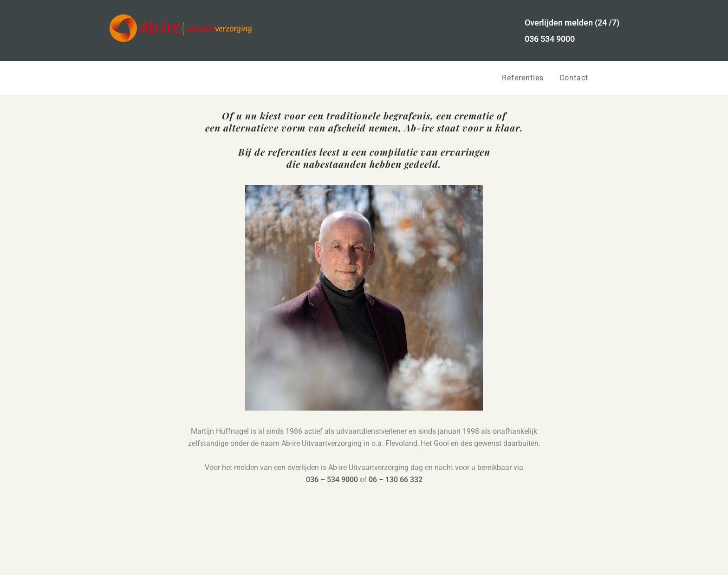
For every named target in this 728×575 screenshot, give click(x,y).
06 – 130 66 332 (396, 480)
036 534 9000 (550, 39)
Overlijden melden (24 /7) (572, 23)
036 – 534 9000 (332, 480)
